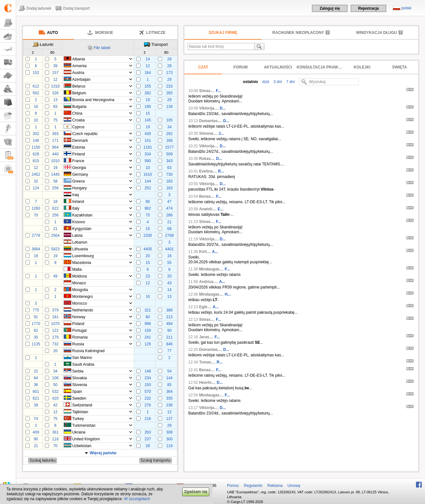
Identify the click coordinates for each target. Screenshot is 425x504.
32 (36, 181)
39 (55, 66)
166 (169, 141)
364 (169, 392)
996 (148, 324)
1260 (36, 208)
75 (55, 120)
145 (148, 120)
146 (36, 141)
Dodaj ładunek (39, 8)
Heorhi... (207, 383)
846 (169, 344)
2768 (169, 236)
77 (169, 351)
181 (55, 317)
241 (148, 337)
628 (36, 154)
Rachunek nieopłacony (298, 33)
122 (55, 331)
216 (148, 419)
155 (148, 86)
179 (55, 337)
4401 (169, 249)
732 (55, 344)
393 (55, 134)
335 (169, 398)
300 (169, 439)
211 (169, 337)
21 (169, 222)
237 (148, 439)
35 (36, 337)
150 (148, 385)
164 (148, 73)
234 (148, 378)
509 (169, 154)
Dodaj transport (77, 8)
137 (169, 419)
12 (148, 66)
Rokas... (206, 159)
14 (148, 59)
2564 (55, 236)
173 (169, 73)
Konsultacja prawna (320, 67)
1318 (55, 86)
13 (55, 100)
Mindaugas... (211, 269)
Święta (399, 67)
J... (221, 133)
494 (169, 324)
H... (228, 294)
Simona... (207, 133)
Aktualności (278, 67)
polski (406, 8)
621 (36, 398)
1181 (148, 147)
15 (148, 113)
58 (55, 181)
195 (148, 107)
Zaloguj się (330, 8)
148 (148, 371)
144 (148, 181)
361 (55, 432)
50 (55, 385)
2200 (148, 236)
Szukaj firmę (223, 33)
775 (36, 310)
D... (223, 108)
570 (148, 392)
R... (221, 171)
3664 (36, 249)
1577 (169, 147)
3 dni (277, 82)
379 (55, 310)
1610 (148, 174)
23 (148, 276)
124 (36, 188)
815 (36, 161)
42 (55, 405)
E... (221, 209)
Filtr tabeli (102, 48)
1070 (55, 324)
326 (55, 93)
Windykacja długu (376, 33)
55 (169, 263)
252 (148, 188)
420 (55, 398)
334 (148, 154)
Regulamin (253, 486)
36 (36, 385)
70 (36, 215)
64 (36, 378)
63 (169, 168)
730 (169, 174)
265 (169, 93)
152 (36, 73)
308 (169, 432)
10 (36, 120)
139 (169, 107)
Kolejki (362, 67)
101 (148, 141)
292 (169, 134)
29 (169, 79)
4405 (148, 249)
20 (148, 256)
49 (55, 276)
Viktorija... (208, 108)
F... (218, 91)
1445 (55, 174)
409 (36, 432)
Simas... (206, 91)
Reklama (275, 486)
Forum (241, 67)
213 (169, 317)
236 (169, 405)
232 (148, 398)
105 (169, 120)
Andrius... (208, 282)
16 (36, 107)
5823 (55, 249)
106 (55, 378)
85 (169, 385)
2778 (36, 236)
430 (148, 134)
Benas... (206, 196)
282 (148, 93)
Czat (203, 67)
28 (169, 59)
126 (148, 344)
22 (36, 371)
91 (36, 317)
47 (169, 202)
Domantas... (210, 121)
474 (169, 208)
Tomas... (207, 362)
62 (36, 331)
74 (36, 419)
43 (169, 283)
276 (148, 405)
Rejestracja (368, 8)
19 (148, 100)
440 (55, 154)
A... (215, 252)
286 (169, 215)
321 (148, 310)
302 (36, 134)
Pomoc (233, 486)
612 (36, 86)
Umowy (294, 486)
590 (148, 161)
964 (55, 147)
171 (55, 141)
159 (148, 331)
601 (36, 392)
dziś (265, 82)
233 (169, 86)
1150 (36, 147)
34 (169, 127)
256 (55, 188)
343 (169, 161)
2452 (36, 174)
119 (169, 446)
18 (55, 202)
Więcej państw (103, 453)
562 (36, 93)
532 (55, 392)
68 (169, 229)
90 (148, 202)
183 (169, 181)
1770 (36, 324)
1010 (55, 161)
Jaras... (206, 337)
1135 (36, 344)
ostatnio (250, 82)
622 (55, 208)
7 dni (290, 82)
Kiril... (204, 252)
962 (148, 208)
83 (55, 107)
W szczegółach (137, 499)
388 (169, 310)
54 (169, 371)
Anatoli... (207, 209)
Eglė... (205, 307)
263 (148, 432)
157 (55, 73)
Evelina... (207, 171)
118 (55, 439)
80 (148, 317)
